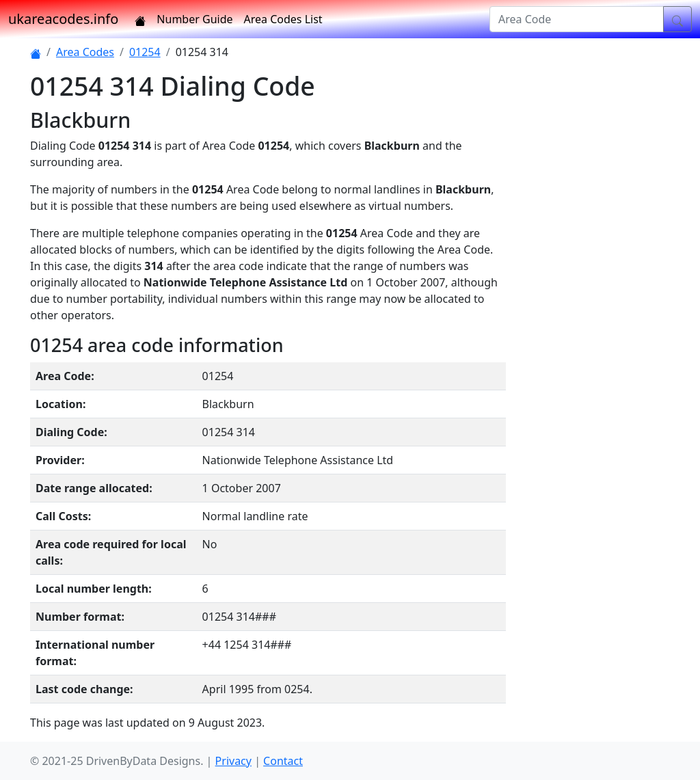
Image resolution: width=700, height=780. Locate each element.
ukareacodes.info (63, 19)
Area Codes (85, 52)
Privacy (233, 761)
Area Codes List (283, 19)
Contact (283, 761)
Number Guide (194, 19)
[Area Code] (577, 19)
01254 (145, 52)
